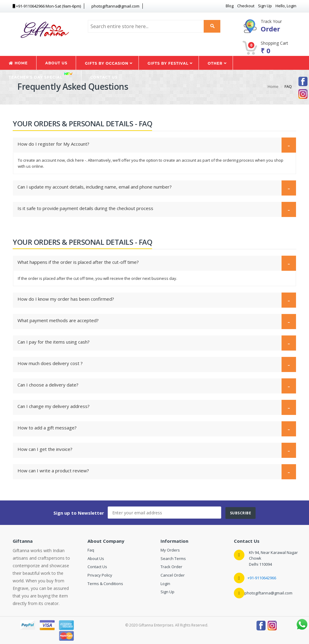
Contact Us (104, 77)
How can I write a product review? (154, 471)
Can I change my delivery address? (154, 407)
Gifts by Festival (170, 63)
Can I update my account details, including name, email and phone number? (154, 188)
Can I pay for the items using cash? (154, 343)
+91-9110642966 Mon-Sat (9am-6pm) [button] (47, 6)
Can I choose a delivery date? (154, 385)
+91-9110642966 (262, 578)
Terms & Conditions (105, 584)
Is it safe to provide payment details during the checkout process (154, 209)
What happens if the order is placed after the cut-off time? (154, 263)
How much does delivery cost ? (154, 364)
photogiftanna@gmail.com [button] (113, 6)
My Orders (170, 550)
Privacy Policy (100, 575)
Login (165, 584)
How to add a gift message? (154, 428)
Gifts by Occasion (108, 63)
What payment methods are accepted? (154, 321)
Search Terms (173, 558)
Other (217, 63)
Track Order (171, 567)
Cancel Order (173, 575)
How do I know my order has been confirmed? (154, 300)
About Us (56, 63)
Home (18, 63)
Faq (91, 550)
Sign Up (167, 592)
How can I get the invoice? (154, 450)
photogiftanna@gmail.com (268, 593)
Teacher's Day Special (41, 76)
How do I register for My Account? (154, 145)
